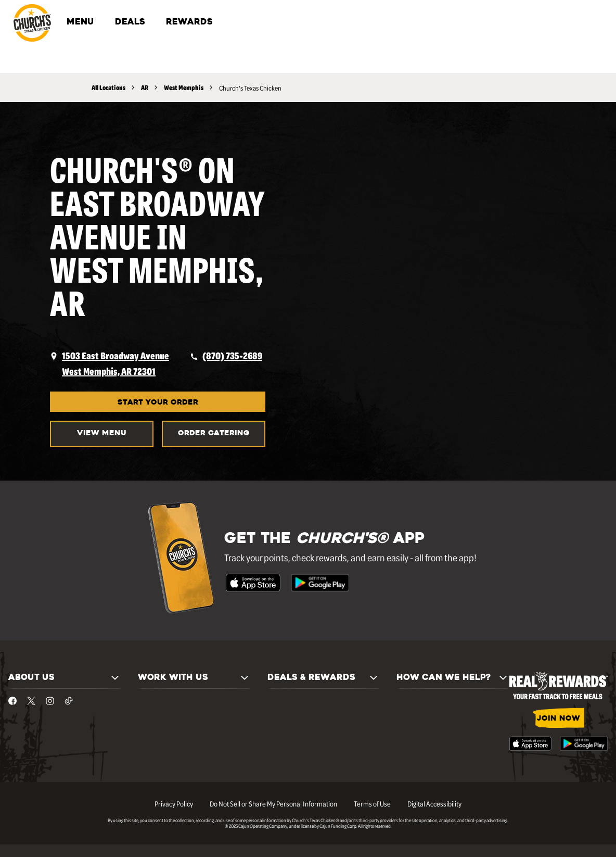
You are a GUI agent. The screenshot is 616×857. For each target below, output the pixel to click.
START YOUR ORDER (158, 403)
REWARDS (189, 22)
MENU (80, 22)
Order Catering (214, 433)
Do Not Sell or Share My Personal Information (273, 803)
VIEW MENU (102, 433)
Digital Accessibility (434, 803)
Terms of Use (372, 803)
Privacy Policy (174, 803)
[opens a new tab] (110, 363)
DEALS (130, 22)
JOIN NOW (559, 719)
